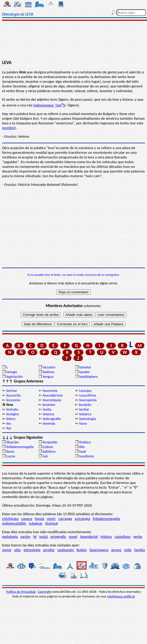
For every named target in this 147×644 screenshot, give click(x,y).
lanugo (12, 372)
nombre (8, 128)
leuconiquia (52, 400)
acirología (82, 519)
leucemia (50, 391)
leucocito (14, 395)
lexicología (88, 419)
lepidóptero (88, 377)
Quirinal (51, 523)
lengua (48, 377)
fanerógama (99, 550)
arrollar (49, 550)
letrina (11, 391)
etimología (32, 550)
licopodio (50, 442)
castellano (122, 537)
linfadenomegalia (20, 447)
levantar (49, 405)
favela (40, 519)
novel (73, 537)
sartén (25, 537)
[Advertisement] (74, 41)
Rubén (82, 550)
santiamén (66, 550)
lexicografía (52, 419)
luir (45, 456)
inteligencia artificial (121, 596)
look (83, 451)
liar (9, 428)
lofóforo (49, 451)
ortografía (58, 537)
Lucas (11, 456)
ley (9, 423)
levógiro (13, 414)
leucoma (13, 400)
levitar (84, 409)
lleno (10, 451)
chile (128, 550)
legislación (14, 377)
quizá (44, 537)
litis (82, 447)
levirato (12, 409)
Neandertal (89, 537)
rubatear (36, 523)
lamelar (85, 367)
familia (140, 550)
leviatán (85, 405)
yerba (138, 537)
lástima (48, 372)
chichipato (10, 519)
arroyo (116, 550)
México (106, 537)
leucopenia (88, 400)
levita (47, 409)
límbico (85, 442)
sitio (17, 550)
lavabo (84, 372)
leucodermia (53, 395)
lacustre (49, 367)
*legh (60, 105)
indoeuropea (44, 105)
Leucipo (85, 391)
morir (51, 519)
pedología (10, 537)
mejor (7, 550)
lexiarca (85, 414)
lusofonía (87, 456)
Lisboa (48, 447)
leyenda (49, 423)
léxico (11, 419)
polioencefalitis (14, 523)
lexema (48, 414)
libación (13, 442)
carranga (65, 519)
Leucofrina (88, 395)
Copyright (45, 592)
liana (83, 423)
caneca (27, 519)
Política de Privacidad (21, 592)
